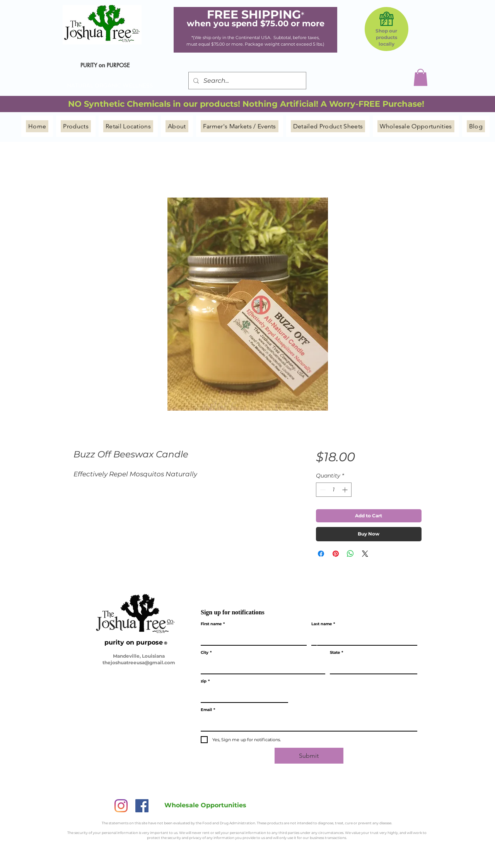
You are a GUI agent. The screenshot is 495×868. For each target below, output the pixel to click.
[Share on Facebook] (321, 554)
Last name (323, 624)
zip (205, 681)
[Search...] (247, 81)
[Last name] (362, 637)
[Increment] (346, 490)
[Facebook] (142, 806)
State (336, 653)
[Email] (307, 723)
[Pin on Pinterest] (336, 554)
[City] (261, 666)
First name (213, 624)
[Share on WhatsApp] (350, 554)
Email (208, 710)
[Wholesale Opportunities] (205, 805)
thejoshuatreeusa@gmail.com (139, 663)
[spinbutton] (334, 490)
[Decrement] (322, 490)
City (206, 653)
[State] (371, 666)
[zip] (242, 694)
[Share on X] (365, 554)
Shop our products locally (386, 37)
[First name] (251, 637)
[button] (421, 77)
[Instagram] (121, 806)
